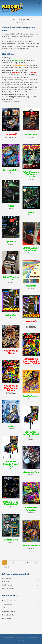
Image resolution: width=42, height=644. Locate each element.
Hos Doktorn (6, 619)
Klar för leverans (8, 585)
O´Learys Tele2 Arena (9, 601)
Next (7, 567)
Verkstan (5, 608)
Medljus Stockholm (30, 638)
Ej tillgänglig (6, 582)
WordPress (21, 640)
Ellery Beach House (9, 611)
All (26, 22)
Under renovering (8, 589)
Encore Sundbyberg (9, 615)
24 (20, 22)
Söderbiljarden (7, 604)
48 (23, 22)
